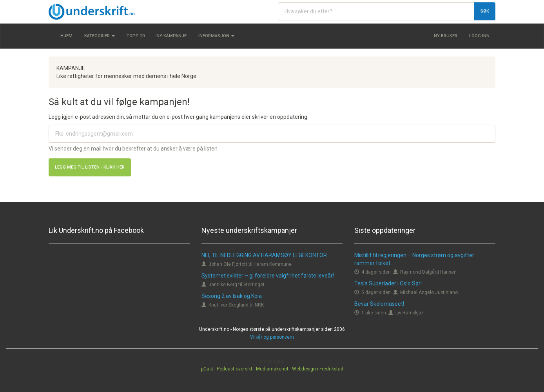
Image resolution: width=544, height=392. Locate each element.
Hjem (66, 36)
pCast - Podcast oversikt (227, 369)
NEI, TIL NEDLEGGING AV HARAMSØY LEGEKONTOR (264, 255)
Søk (485, 11)
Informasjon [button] (216, 36)
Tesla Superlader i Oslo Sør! (388, 283)
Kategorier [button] (100, 36)
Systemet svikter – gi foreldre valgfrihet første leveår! (268, 276)
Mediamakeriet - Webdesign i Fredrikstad (300, 369)
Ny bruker (446, 36)
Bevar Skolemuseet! (379, 304)
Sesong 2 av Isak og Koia (232, 296)
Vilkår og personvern (272, 337)
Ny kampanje (171, 36)
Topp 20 (136, 36)
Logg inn (479, 36)
